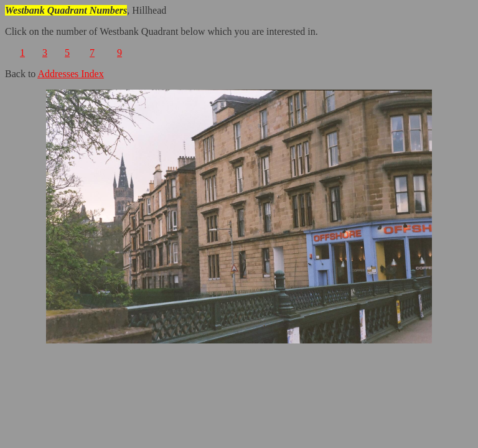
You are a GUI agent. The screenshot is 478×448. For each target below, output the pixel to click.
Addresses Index (70, 74)
